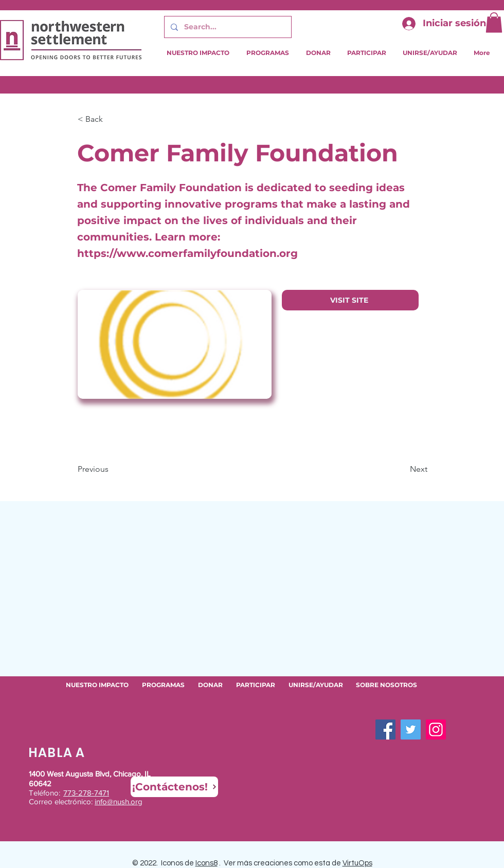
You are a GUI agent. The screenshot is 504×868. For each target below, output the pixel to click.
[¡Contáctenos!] (174, 787)
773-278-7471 (86, 793)
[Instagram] (436, 730)
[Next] (402, 469)
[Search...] (227, 27)
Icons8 (206, 863)
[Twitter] (411, 730)
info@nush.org (119, 801)
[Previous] (112, 469)
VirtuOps (357, 863)
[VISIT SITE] (350, 300)
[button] (494, 22)
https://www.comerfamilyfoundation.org (187, 253)
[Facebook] (385, 730)
